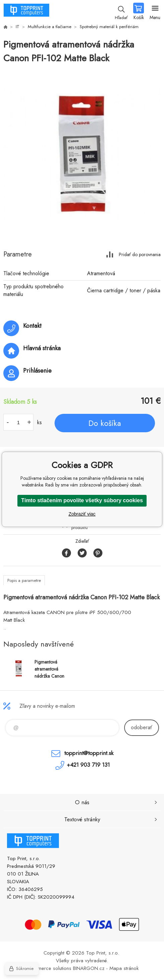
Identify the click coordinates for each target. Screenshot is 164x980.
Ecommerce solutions (49, 968)
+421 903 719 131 (88, 765)
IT (18, 27)
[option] (82, 154)
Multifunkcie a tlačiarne (50, 27)
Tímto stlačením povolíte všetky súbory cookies (82, 500)
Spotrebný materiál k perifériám (109, 27)
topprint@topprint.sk (89, 753)
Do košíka (105, 423)
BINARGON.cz (89, 968)
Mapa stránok (124, 968)
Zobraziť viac (82, 514)
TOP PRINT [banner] (26, 12)
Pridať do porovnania (140, 254)
